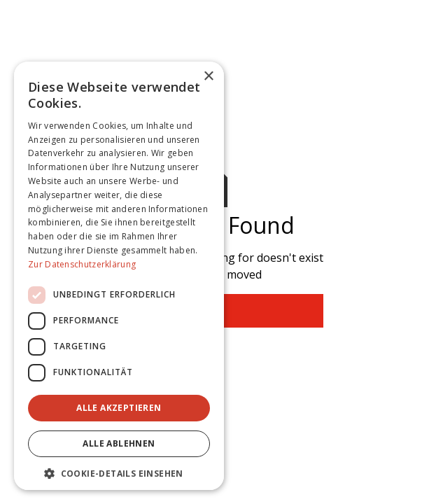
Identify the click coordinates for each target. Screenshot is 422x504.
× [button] (208, 77)
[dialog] (119, 276)
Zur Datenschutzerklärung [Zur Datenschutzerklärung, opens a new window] (82, 264)
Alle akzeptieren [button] (119, 408)
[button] (119, 473)
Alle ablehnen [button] (119, 443)
